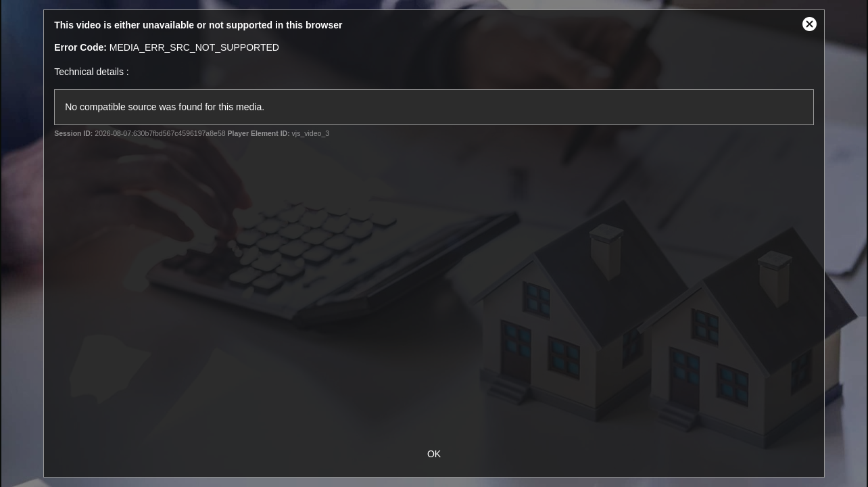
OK (434, 454)
